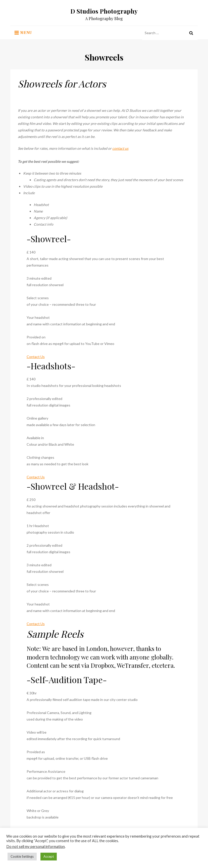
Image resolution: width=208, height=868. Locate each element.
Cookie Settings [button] (22, 856)
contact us (120, 148)
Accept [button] (49, 856)
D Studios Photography (104, 11)
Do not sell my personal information (36, 847)
